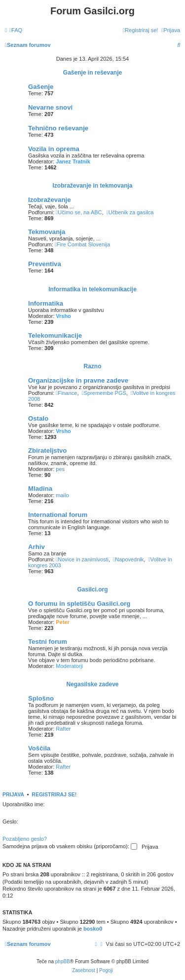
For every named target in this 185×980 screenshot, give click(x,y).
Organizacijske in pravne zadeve (78, 380)
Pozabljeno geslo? (25, 839)
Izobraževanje (50, 200)
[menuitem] (16, 30)
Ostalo (38, 418)
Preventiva (45, 264)
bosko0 (93, 929)
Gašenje (41, 87)
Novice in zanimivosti (82, 559)
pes (60, 469)
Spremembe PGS (104, 393)
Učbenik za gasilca (130, 212)
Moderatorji (69, 666)
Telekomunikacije (55, 335)
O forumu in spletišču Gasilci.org (79, 604)
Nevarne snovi (50, 107)
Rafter (63, 729)
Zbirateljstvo (47, 451)
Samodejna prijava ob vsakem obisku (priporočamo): (70, 847)
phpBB (63, 961)
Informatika (46, 303)
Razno (93, 366)
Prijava (13, 794)
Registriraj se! (54, 794)
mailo (62, 495)
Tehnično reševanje (58, 128)
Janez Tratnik (73, 161)
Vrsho (63, 316)
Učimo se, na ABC (79, 212)
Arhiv (37, 547)
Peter (63, 622)
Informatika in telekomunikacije (92, 289)
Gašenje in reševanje (92, 73)
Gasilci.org (92, 589)
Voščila (39, 748)
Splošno (41, 698)
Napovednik (128, 559)
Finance (66, 393)
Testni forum (48, 642)
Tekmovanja (47, 232)
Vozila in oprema (54, 149)
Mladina (40, 489)
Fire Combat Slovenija (82, 244)
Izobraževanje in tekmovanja (92, 186)
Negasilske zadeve (92, 684)
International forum (58, 515)
